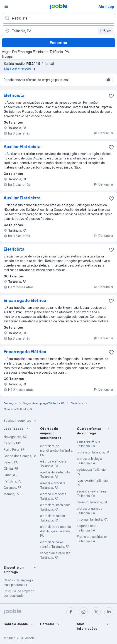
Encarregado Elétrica (25, 300)
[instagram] (83, 612)
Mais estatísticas (21, 69)
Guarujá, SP (12, 475)
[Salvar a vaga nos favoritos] (111, 96)
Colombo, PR (13, 488)
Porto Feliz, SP (14, 449)
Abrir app (106, 7)
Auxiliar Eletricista (22, 147)
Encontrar (58, 43)
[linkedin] (109, 612)
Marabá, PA (12, 494)
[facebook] (71, 612)
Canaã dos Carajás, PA (20, 456)
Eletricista (14, 95)
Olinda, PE (11, 469)
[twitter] (96, 612)
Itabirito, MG (12, 443)
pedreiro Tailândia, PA (92, 502)
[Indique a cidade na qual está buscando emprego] (58, 31)
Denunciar (103, 133)
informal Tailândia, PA (92, 519)
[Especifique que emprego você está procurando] (58, 18)
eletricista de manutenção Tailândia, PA (57, 450)
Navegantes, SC (15, 437)
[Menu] (6, 6)
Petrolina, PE (13, 481)
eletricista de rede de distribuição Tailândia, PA (56, 531)
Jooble (30, 638)
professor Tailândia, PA (93, 452)
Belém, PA (11, 462)
